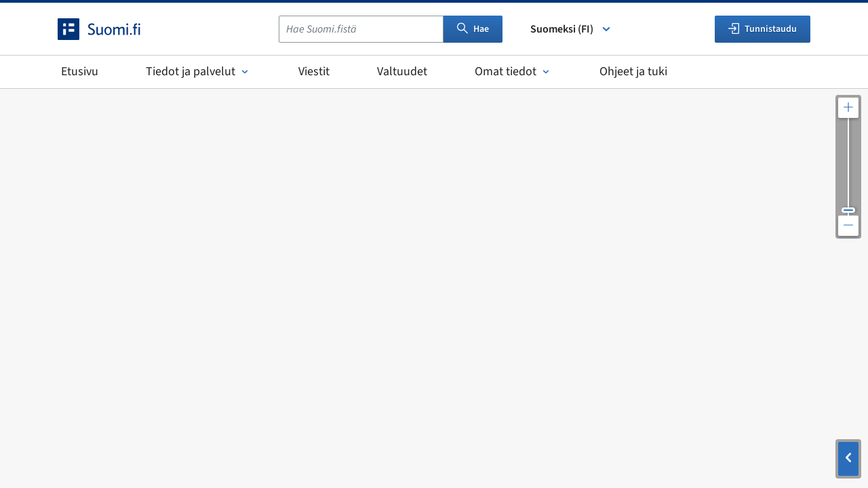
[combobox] (361, 29)
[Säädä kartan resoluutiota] (848, 167)
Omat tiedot (513, 72)
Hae (473, 29)
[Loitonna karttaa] (848, 226)
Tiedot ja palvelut (198, 72)
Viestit (314, 72)
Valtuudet (402, 72)
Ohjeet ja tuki (633, 72)
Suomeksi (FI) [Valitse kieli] (571, 29)
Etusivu (80, 72)
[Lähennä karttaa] (848, 108)
